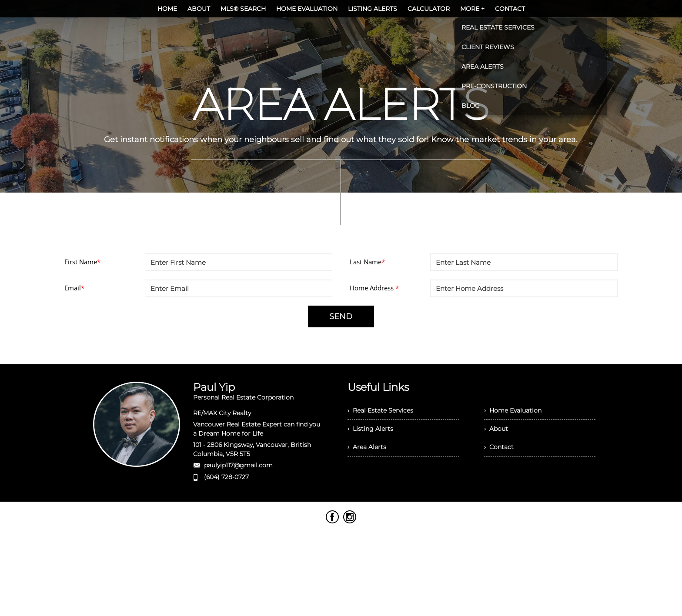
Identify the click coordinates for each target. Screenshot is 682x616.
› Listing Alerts (370, 429)
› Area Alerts (367, 447)
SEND (341, 316)
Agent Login (577, 519)
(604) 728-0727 (226, 477)
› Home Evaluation (513, 410)
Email (74, 288)
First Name (82, 262)
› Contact (499, 447)
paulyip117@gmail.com (238, 465)
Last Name (367, 262)
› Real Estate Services (380, 410)
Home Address (374, 288)
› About (496, 429)
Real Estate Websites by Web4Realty (498, 519)
